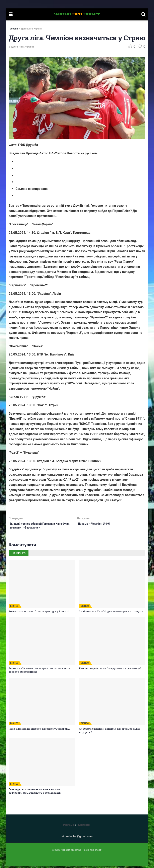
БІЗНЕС (14, 608)
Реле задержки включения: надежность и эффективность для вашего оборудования (35, 793)
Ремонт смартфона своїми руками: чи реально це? (110, 670)
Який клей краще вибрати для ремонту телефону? (39, 731)
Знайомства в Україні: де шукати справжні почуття (111, 613)
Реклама (69, 827)
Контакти (84, 827)
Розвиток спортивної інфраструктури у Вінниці (39, 613)
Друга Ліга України (32, 29)
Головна (13, 29)
